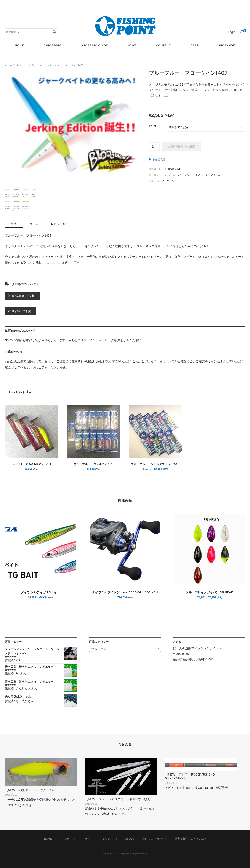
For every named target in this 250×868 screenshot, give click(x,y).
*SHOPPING (53, 45)
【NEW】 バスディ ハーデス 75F (31, 790)
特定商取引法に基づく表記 (190, 839)
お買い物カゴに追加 (182, 146)
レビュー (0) (59, 224)
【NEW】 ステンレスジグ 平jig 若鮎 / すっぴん (120, 799)
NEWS (132, 45)
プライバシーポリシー (154, 839)
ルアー (199, 175)
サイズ (34, 224)
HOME (20, 45)
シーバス (169, 175)
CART (194, 45)
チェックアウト (109, 839)
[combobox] (125, 649)
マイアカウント (68, 839)
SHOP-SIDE (227, 45)
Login (232, 32)
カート (88, 839)
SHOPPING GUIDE (95, 45)
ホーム (9, 65)
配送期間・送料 (23, 296)
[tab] (14, 224)
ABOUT (130, 839)
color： (154, 126)
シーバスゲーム (166, 181)
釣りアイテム (213, 175)
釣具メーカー (21, 65)
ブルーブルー (38, 65)
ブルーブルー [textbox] (124, 649)
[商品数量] (154, 146)
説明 (14, 224)
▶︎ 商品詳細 (157, 159)
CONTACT (163, 45)
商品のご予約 (22, 311)
